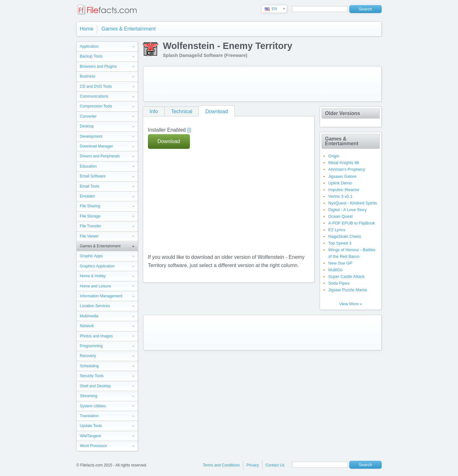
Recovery (88, 356)
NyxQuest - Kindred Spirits (353, 203)
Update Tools (91, 426)
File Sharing (90, 206)
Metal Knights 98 (344, 163)
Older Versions (343, 113)
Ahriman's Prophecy (347, 169)
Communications (94, 96)
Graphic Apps (91, 256)
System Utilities (93, 406)
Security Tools (92, 376)
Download (216, 111)
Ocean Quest (340, 216)
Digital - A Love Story (347, 210)
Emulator (87, 196)
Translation (89, 416)
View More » (350, 304)
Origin (334, 156)
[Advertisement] (262, 84)
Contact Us (275, 465)
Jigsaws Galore (342, 176)
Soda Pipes (339, 283)
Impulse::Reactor (344, 190)
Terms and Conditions (221, 465)
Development (91, 136)
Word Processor (94, 446)
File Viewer (89, 236)
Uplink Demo (340, 183)
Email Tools (90, 186)
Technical (182, 111)
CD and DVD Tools (96, 86)
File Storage (90, 216)
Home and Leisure (95, 286)
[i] (189, 130)
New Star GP (340, 263)
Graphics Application (97, 266)
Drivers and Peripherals (100, 156)
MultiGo (335, 270)
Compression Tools (96, 106)
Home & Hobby (93, 276)
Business (88, 76)
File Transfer (90, 226)
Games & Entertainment (129, 29)
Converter (88, 116)
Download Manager (96, 146)
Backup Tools (91, 56)
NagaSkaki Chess (345, 236)
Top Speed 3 (340, 243)
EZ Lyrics (337, 230)
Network (87, 326)
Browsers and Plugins (98, 66)
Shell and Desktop (95, 386)
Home (87, 29)
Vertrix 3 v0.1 (340, 196)
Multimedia (89, 316)
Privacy (253, 465)
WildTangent (90, 436)
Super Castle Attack (346, 276)
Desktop (87, 126)
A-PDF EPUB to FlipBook (352, 223)
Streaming (89, 396)
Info (154, 111)
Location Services (95, 306)
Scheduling (89, 366)
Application (89, 46)
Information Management (101, 296)
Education (88, 166)
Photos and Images (96, 336)
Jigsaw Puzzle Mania (347, 290)
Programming (91, 346)
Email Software (93, 176)
